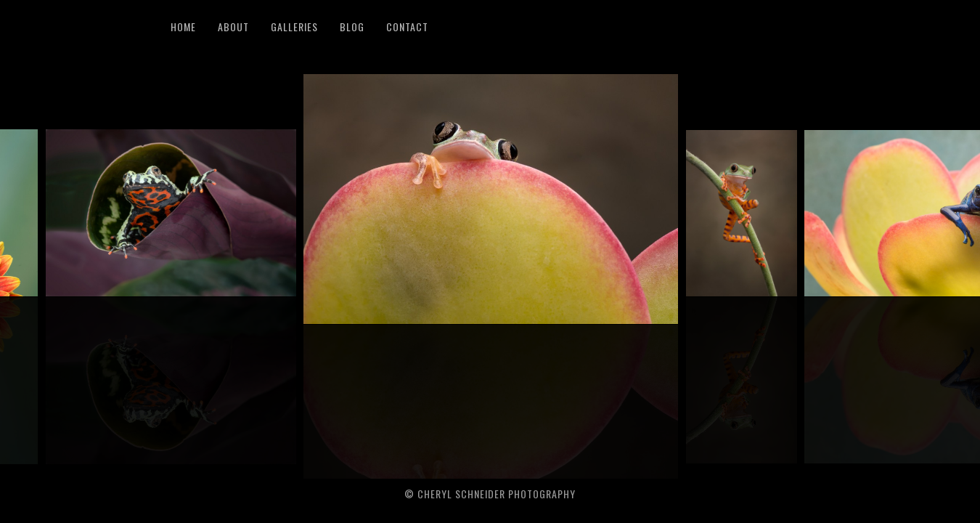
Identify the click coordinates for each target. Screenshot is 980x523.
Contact (407, 27)
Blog (352, 27)
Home (183, 27)
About (233, 27)
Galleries (294, 27)
